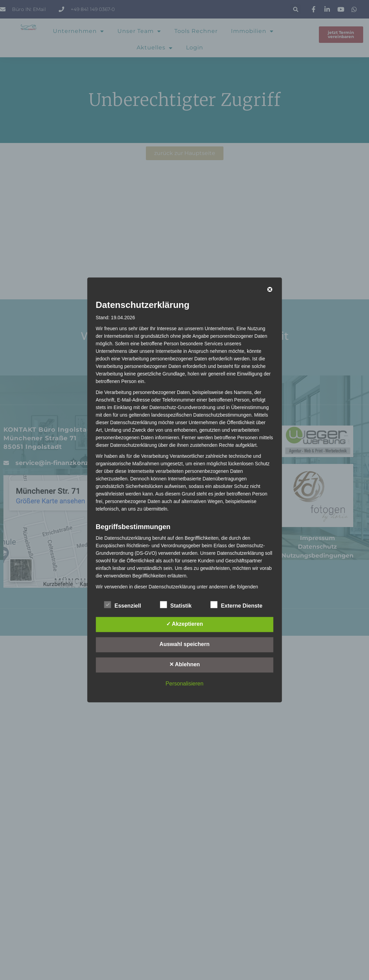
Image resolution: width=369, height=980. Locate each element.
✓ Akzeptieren (185, 624)
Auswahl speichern (185, 644)
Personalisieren (184, 684)
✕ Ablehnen (185, 665)
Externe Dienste (236, 605)
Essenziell (123, 605)
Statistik (176, 605)
